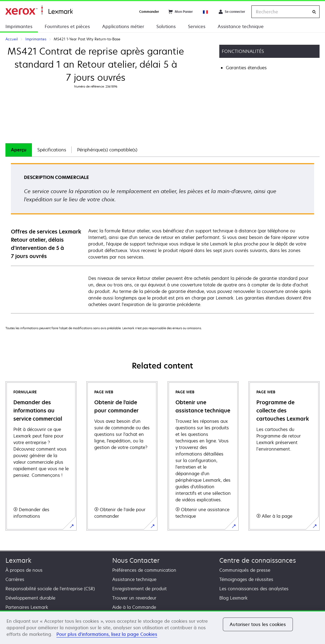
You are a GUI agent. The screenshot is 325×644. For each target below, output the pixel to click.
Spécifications (52, 150)
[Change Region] (206, 12)
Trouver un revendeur (134, 598)
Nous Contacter (136, 560)
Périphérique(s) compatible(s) (107, 150)
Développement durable (30, 598)
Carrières (15, 579)
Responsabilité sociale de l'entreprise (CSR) (50, 589)
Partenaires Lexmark (27, 607)
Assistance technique (241, 26)
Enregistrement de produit (139, 589)
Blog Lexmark (233, 598)
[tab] (19, 150)
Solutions (166, 26)
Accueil (39, 10)
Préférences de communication (144, 570)
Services (197, 26)
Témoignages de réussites (246, 579)
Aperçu (19, 150)
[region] (162, 627)
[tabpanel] (162, 238)
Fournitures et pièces (67, 26)
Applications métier (123, 26)
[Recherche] (314, 12)
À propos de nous (24, 570)
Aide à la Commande (134, 607)
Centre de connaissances (258, 560)
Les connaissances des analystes (254, 589)
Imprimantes (19, 26)
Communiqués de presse (245, 570)
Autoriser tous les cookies (258, 624)
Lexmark (18, 560)
